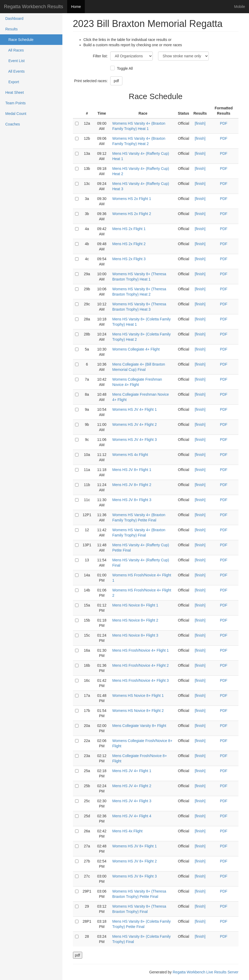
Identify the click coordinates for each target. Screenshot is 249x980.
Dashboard (14, 18)
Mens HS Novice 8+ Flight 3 (135, 635)
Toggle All (124, 68)
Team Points (15, 103)
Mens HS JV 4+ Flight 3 (132, 801)
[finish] (200, 123)
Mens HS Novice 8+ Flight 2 (135, 620)
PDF (224, 123)
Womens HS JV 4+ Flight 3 (135, 440)
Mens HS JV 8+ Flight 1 (132, 470)
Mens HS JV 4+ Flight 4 (132, 816)
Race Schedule (19, 40)
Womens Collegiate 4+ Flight (136, 349)
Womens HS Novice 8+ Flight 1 (138, 696)
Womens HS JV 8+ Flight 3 (135, 876)
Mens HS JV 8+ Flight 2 (132, 485)
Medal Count (16, 114)
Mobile (240, 7)
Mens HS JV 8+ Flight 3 (132, 500)
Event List (15, 61)
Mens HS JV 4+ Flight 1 (132, 771)
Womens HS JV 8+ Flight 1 (135, 846)
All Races (15, 50)
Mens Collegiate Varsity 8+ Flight (139, 726)
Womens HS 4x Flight (130, 455)
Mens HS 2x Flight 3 (129, 259)
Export (12, 82)
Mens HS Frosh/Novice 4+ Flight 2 (141, 665)
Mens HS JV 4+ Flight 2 (132, 786)
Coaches (13, 124)
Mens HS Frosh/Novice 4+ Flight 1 (141, 650)
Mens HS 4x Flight (127, 831)
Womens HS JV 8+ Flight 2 (135, 861)
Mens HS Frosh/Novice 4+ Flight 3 (141, 680)
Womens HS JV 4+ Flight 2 (135, 424)
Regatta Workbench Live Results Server (206, 972)
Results (11, 29)
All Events (15, 71)
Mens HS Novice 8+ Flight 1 (135, 605)
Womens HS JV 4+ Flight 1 (135, 409)
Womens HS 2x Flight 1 (132, 199)
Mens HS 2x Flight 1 (129, 229)
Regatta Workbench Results (34, 7)
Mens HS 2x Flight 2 (129, 244)
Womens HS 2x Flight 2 (132, 214)
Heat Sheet (15, 92)
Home (76, 7)
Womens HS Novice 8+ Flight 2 (138, 711)
